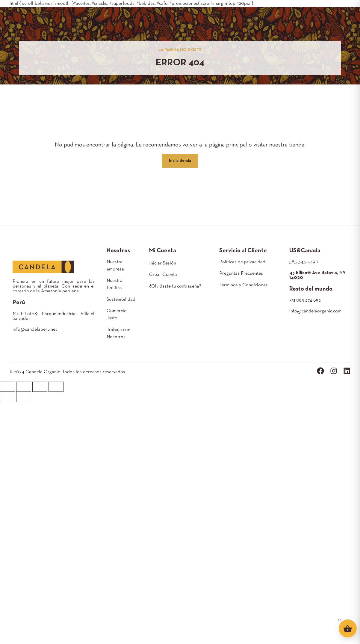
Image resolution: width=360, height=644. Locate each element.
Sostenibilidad (121, 300)
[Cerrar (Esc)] (7, 387)
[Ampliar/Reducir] (56, 387)
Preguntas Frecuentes (241, 273)
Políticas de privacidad (242, 262)
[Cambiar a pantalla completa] (40, 387)
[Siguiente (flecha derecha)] (24, 397)
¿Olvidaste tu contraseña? (175, 286)
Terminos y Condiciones (243, 285)
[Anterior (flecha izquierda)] (7, 397)
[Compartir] (24, 387)
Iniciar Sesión (163, 263)
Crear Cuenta (163, 275)
